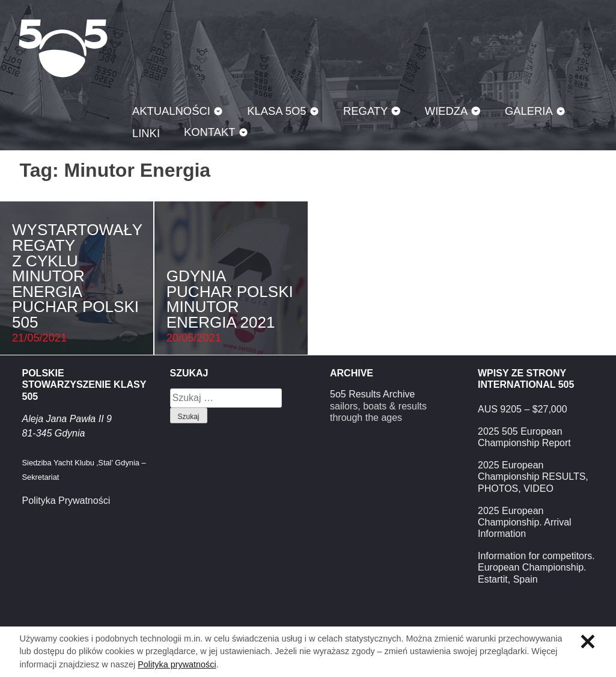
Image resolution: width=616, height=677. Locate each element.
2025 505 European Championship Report (524, 437)
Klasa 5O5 (63, 48)
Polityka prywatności (177, 664)
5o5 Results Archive (372, 394)
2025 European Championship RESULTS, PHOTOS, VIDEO (533, 476)
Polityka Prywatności (66, 501)
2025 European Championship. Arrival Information (525, 522)
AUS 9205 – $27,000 (523, 409)
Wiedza (447, 111)
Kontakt (210, 132)
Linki (146, 133)
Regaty (365, 111)
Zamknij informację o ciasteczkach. (588, 642)
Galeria (529, 111)
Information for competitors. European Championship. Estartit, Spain (536, 567)
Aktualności (171, 111)
